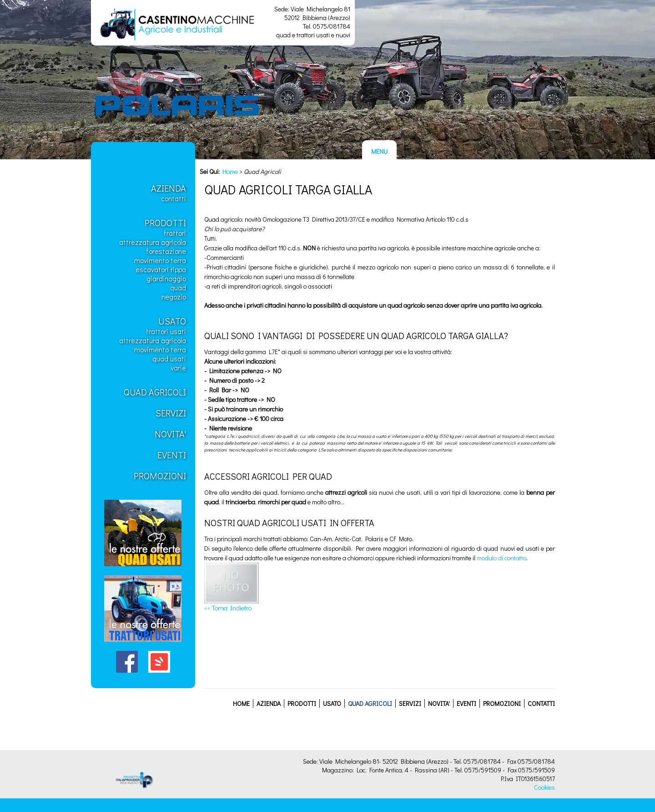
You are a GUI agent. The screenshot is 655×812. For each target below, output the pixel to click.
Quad (178, 287)
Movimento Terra (160, 260)
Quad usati (169, 358)
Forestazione (166, 251)
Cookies (544, 787)
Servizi (171, 413)
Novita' (170, 434)
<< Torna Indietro (228, 608)
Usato (172, 321)
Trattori (175, 233)
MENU (379, 151)
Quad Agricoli (155, 392)
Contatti (174, 198)
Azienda (169, 188)
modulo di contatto (501, 558)
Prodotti (165, 223)
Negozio (174, 297)
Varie (178, 368)
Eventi (172, 455)
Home (230, 171)
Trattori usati (166, 331)
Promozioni (160, 476)
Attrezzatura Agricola (153, 242)
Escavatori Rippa (161, 269)
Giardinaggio (166, 278)
